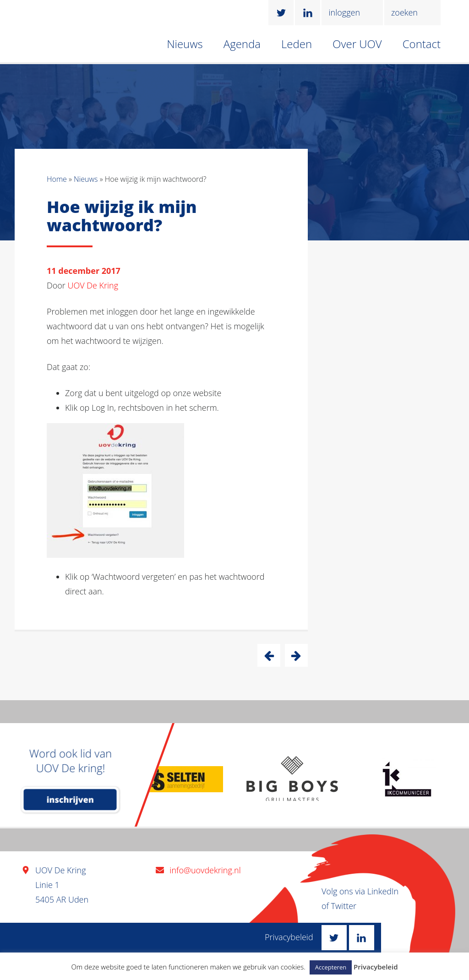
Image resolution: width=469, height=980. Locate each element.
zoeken (404, 12)
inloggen (344, 12)
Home (57, 179)
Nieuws (185, 44)
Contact (422, 44)
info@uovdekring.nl (205, 870)
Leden (297, 44)
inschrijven (70, 800)
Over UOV (357, 44)
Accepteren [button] (331, 967)
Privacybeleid (289, 937)
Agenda (242, 44)
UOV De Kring (93, 285)
